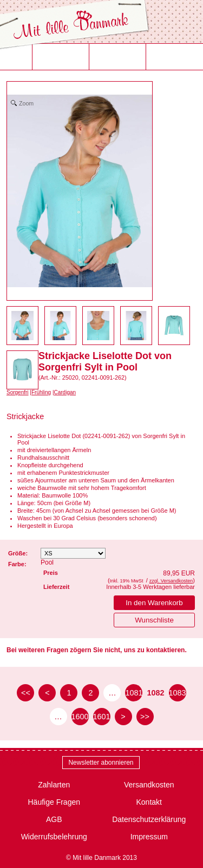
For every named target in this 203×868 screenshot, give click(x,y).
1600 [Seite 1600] (80, 717)
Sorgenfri (18, 392)
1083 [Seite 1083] (178, 693)
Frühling (41, 392)
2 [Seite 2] (90, 693)
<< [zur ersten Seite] (26, 693)
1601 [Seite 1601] (102, 717)
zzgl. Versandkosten (171, 581)
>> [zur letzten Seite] (145, 717)
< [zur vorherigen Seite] (47, 693)
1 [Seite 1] (69, 693)
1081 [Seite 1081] (134, 693)
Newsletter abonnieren (101, 763)
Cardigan (65, 392)
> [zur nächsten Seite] (123, 717)
